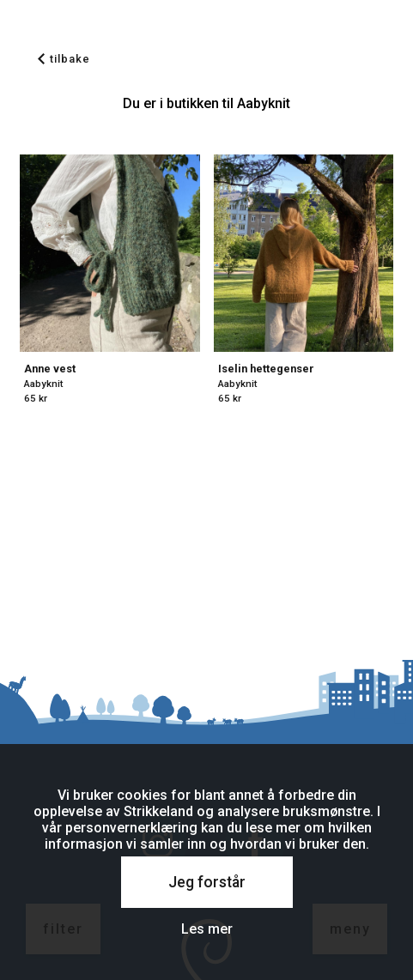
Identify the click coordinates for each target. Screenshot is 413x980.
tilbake (64, 59)
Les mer (207, 929)
